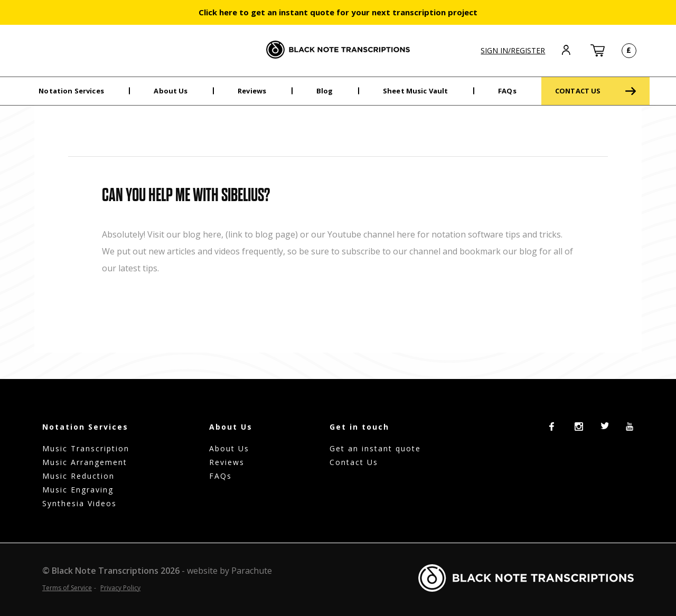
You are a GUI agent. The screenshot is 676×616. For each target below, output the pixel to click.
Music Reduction (78, 476)
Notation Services (71, 91)
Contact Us (354, 462)
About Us (171, 91)
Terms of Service (67, 588)
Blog (325, 91)
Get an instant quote (375, 448)
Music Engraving (78, 490)
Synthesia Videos (79, 503)
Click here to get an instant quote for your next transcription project (338, 12)
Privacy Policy (120, 588)
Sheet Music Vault (416, 91)
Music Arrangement (85, 462)
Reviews (252, 91)
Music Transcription (86, 448)
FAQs (507, 91)
